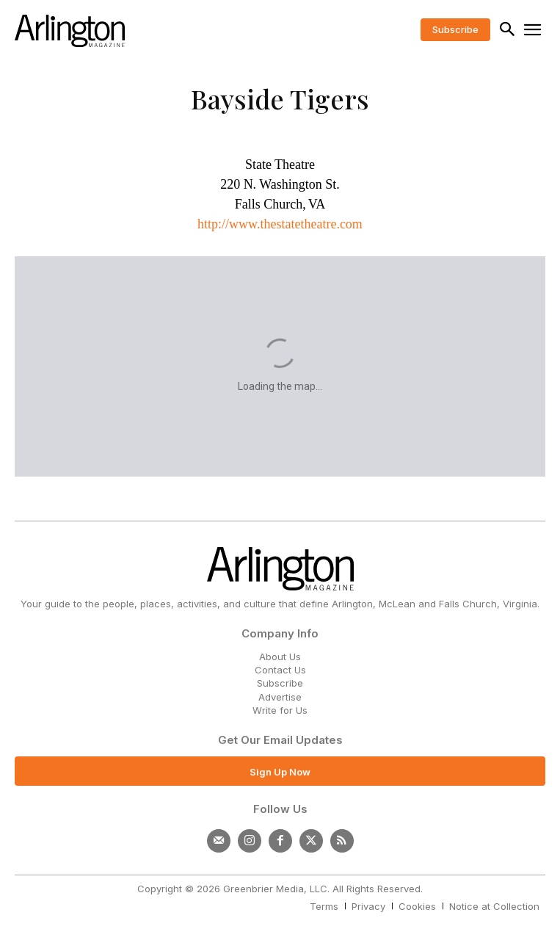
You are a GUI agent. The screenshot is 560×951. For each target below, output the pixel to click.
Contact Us (280, 670)
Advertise (280, 697)
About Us (280, 657)
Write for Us (280, 710)
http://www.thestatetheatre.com (280, 224)
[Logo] (70, 31)
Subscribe (280, 683)
